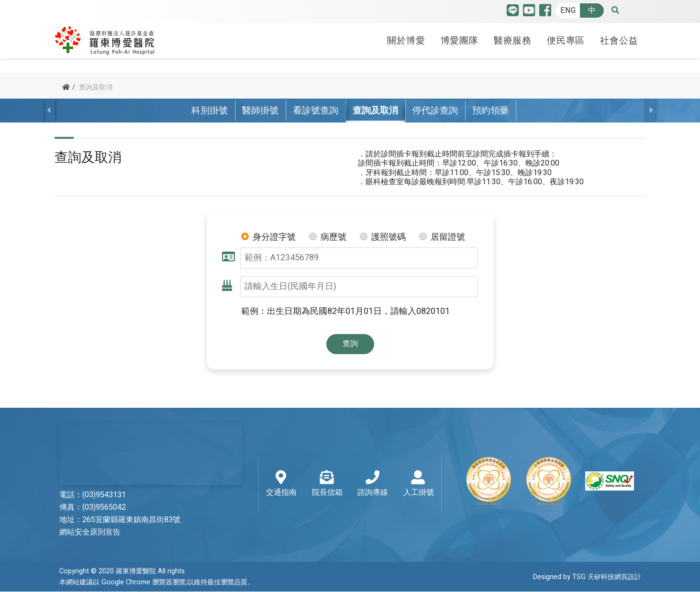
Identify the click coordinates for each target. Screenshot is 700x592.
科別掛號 (210, 111)
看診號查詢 (316, 111)
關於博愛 (406, 40)
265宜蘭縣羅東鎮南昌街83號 (131, 520)
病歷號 (333, 238)
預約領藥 (490, 111)
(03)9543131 (104, 495)
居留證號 (448, 238)
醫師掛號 (260, 111)
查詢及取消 (375, 111)
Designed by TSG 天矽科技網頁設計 (587, 577)
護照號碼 (389, 238)
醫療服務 (513, 40)
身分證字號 (274, 238)
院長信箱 (327, 484)
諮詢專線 (373, 484)
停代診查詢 (435, 111)
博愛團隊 (460, 40)
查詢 (350, 344)
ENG (568, 11)
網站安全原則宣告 (90, 533)
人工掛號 (419, 484)
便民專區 (566, 40)
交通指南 (281, 484)
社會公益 (619, 40)
